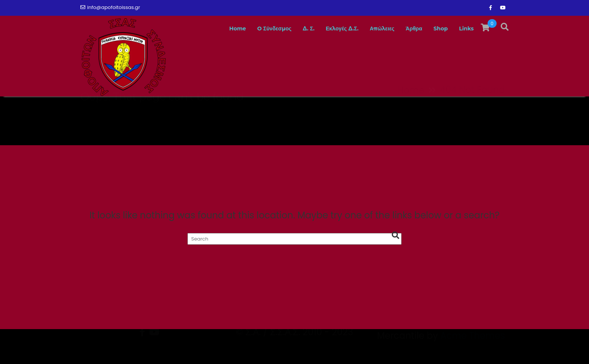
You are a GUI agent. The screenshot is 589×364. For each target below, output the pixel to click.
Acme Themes (473, 351)
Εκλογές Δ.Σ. (326, 29)
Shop (437, 29)
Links (465, 29)
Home (208, 29)
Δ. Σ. (288, 29)
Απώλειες (372, 29)
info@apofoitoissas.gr (110, 7)
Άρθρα (407, 29)
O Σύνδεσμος (250, 29)
